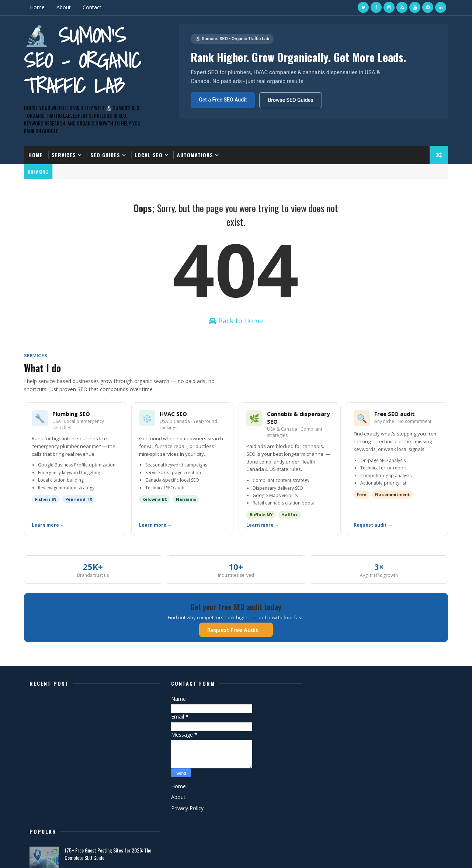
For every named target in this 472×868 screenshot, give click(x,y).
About (64, 7)
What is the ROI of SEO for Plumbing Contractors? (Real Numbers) (379, 766)
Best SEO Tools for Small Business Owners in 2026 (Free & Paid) (387, 796)
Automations (195, 155)
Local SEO (149, 155)
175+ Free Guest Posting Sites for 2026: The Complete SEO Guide (387, 706)
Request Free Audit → (236, 630)
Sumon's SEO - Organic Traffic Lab (376, 732)
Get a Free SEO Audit (223, 100)
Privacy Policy (185, 808)
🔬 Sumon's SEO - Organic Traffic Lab (82, 60)
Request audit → (373, 525)
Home (37, 7)
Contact (92, 7)
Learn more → (48, 525)
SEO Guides (105, 155)
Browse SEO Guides (290, 100)
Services (64, 155)
